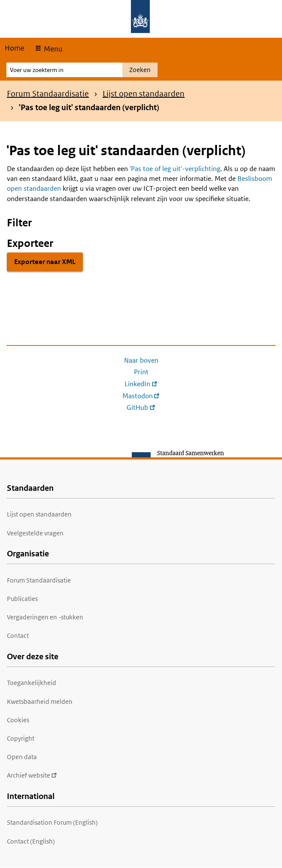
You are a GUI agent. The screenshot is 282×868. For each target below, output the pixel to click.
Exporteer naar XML (45, 262)
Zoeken (140, 70)
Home (15, 48)
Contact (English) (31, 841)
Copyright (21, 738)
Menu (52, 49)
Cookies (18, 720)
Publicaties (22, 599)
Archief (32, 775)
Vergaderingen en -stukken (45, 617)
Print (141, 372)
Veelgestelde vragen (35, 533)
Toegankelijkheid (32, 683)
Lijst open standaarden (144, 94)
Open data (22, 757)
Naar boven (141, 360)
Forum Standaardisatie (48, 94)
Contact (18, 635)
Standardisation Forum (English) (52, 822)
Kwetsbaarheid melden (40, 701)
